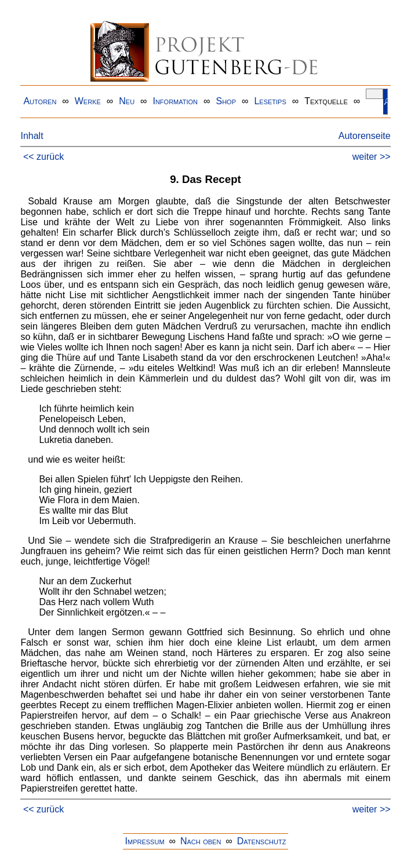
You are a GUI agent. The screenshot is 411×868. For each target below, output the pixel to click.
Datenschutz (262, 841)
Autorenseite (365, 136)
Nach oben (201, 841)
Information (175, 101)
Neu (127, 101)
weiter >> (372, 157)
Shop (226, 101)
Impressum (145, 841)
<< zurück (43, 157)
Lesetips (270, 101)
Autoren (40, 101)
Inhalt (32, 136)
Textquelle (326, 101)
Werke (88, 101)
